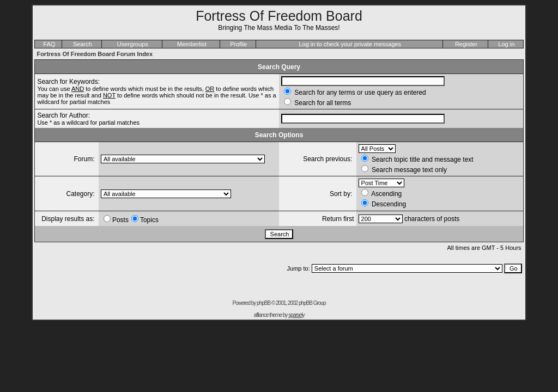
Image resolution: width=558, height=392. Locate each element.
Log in (506, 44)
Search (83, 44)
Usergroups (133, 44)
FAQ (49, 44)
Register (466, 44)
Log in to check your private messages (350, 44)
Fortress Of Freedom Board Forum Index (95, 54)
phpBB (263, 303)
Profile (238, 44)
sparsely (296, 315)
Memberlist (192, 44)
